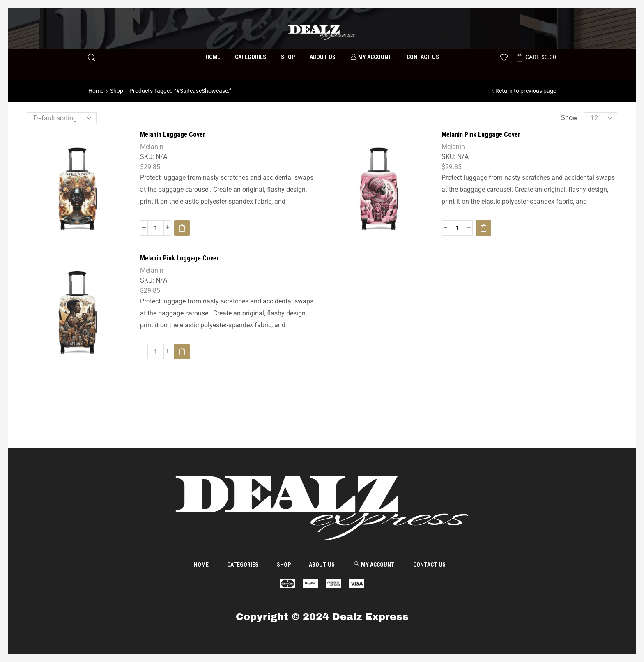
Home (213, 57)
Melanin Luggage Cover (173, 134)
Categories (251, 57)
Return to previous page (526, 91)
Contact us (423, 57)
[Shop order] (62, 118)
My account (371, 57)
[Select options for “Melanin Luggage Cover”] (182, 228)
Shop (288, 57)
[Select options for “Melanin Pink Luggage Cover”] (483, 228)
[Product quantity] (156, 228)
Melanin (152, 147)
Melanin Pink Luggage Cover (481, 134)
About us (323, 57)
